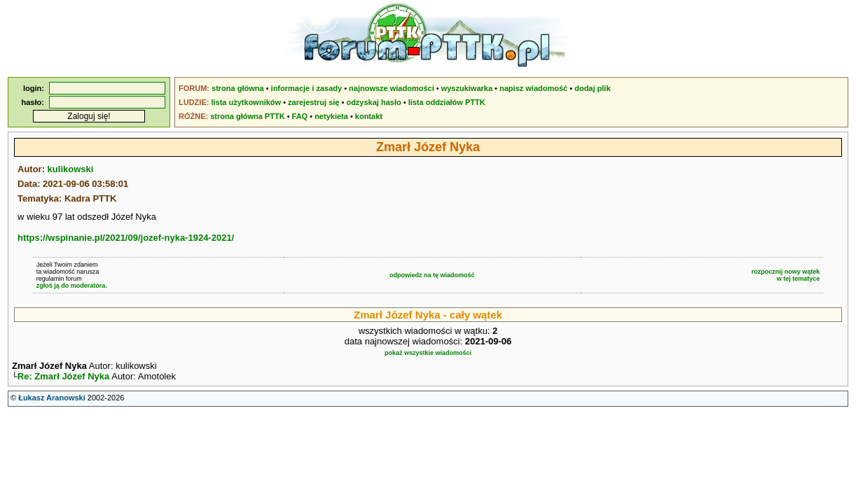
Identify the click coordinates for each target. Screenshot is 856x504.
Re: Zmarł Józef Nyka (64, 378)
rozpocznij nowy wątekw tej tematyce (786, 275)
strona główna (238, 88)
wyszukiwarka (467, 88)
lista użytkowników (246, 102)
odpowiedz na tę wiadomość (432, 275)
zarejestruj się (313, 102)
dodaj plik (592, 88)
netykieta (331, 116)
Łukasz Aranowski (52, 399)
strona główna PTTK (247, 116)
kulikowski (71, 169)
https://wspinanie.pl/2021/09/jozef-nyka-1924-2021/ (126, 238)
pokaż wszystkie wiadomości (428, 353)
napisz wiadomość (533, 88)
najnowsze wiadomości (392, 88)
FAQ (300, 116)
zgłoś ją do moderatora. (72, 286)
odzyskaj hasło (373, 102)
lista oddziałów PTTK (447, 102)
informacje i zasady (307, 88)
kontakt (369, 116)
